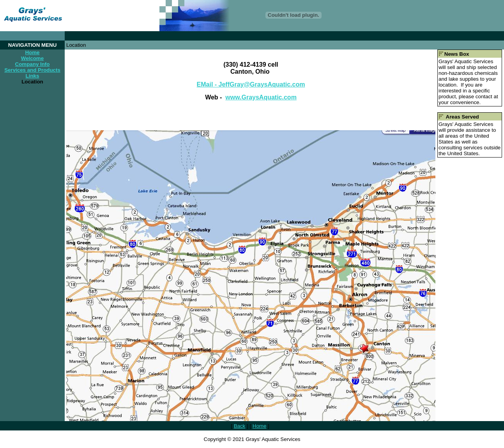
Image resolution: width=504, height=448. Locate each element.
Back (240, 426)
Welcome (32, 58)
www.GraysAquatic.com (261, 97)
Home (32, 52)
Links (33, 76)
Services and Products (32, 70)
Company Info (33, 64)
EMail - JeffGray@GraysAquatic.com (251, 84)
